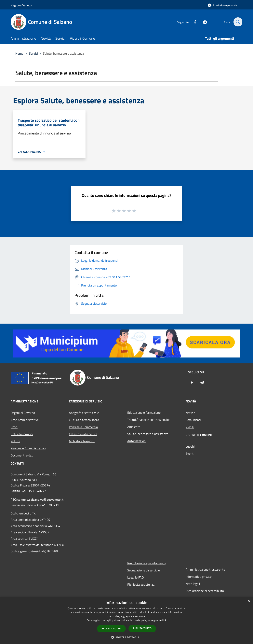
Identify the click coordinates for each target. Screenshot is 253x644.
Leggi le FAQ (136, 577)
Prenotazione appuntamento (146, 563)
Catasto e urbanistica (83, 434)
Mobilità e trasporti (82, 441)
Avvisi (190, 427)
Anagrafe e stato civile (84, 413)
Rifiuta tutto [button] (142, 628)
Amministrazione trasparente (205, 569)
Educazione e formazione (144, 413)
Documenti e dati (22, 455)
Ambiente (134, 427)
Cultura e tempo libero (84, 420)
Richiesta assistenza (141, 584)
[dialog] (126, 620)
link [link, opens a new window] (164, 620)
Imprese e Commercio (83, 427)
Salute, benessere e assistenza (148, 434)
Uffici (14, 427)
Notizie (190, 413)
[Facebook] (193, 22)
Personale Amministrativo (28, 448)
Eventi (190, 454)
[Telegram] (203, 22)
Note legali (193, 584)
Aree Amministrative (25, 420)
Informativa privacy (199, 577)
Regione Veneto (21, 5)
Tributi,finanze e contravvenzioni (149, 420)
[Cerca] (238, 22)
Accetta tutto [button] (111, 629)
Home (19, 53)
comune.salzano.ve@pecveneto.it (40, 499)
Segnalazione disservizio (144, 570)
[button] (126, 637)
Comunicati (193, 420)
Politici (15, 441)
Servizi (33, 53)
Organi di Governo (23, 413)
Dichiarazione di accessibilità (205, 591)
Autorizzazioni (137, 441)
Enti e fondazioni (22, 434)
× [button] (249, 601)
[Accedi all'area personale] (222, 5)
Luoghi (190, 446)
